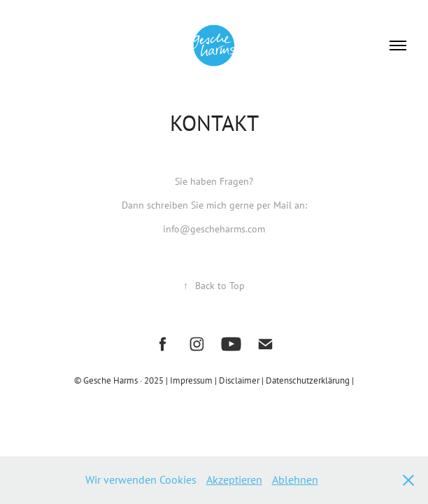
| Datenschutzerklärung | (308, 380)
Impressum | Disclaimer (216, 380)
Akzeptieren (234, 479)
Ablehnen (295, 479)
